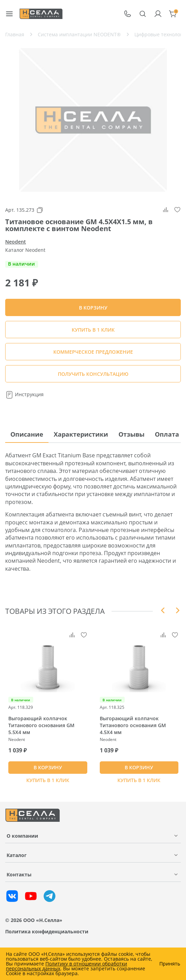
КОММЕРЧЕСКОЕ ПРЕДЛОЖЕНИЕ (93, 352)
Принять (170, 964)
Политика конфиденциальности (47, 931)
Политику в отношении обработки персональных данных (67, 966)
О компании (22, 836)
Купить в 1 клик (93, 330)
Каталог (17, 855)
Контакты (19, 874)
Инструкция (24, 394)
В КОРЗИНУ (48, 767)
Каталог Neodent (25, 250)
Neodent (16, 242)
